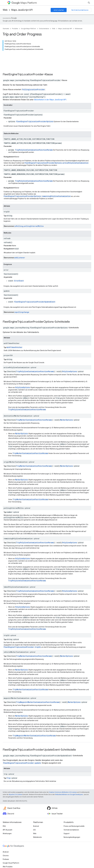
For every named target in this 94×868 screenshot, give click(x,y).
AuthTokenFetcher (14, 333)
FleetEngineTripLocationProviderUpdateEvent (35, 287)
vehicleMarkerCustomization (16, 637)
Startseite (6, 29)
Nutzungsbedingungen (72, 822)
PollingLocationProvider (34, 75)
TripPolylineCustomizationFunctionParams (34, 135)
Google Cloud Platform (11, 848)
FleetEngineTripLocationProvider (23, 60)
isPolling (19, 211)
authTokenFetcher (12, 329)
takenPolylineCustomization (16, 572)
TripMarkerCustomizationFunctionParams (34, 405)
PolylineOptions (70, 357)
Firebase (6, 845)
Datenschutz (26, 861)
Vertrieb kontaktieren (80, 10)
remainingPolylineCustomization (18, 524)
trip (6, 759)
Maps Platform (24, 3)
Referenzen (79, 29)
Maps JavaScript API (22, 10)
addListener (20, 243)
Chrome (6, 841)
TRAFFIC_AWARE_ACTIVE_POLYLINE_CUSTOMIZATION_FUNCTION (29, 124)
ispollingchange (22, 297)
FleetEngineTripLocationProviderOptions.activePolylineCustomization (57, 148)
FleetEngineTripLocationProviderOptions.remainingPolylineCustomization (37, 181)
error (6, 255)
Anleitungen (7, 819)
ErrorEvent (19, 266)
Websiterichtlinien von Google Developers (69, 780)
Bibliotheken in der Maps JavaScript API (50, 85)
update (7, 276)
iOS (34, 815)
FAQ (4, 811)
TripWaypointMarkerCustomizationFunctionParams (38, 687)
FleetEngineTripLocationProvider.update (22, 748)
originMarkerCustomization (16, 447)
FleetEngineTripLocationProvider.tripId (22, 632)
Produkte (15, 29)
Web (5, 10)
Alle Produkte (8, 852)
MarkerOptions (67, 405)
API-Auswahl (7, 815)
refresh (7, 224)
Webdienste (37, 822)
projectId (8, 341)
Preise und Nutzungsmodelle (74, 811)
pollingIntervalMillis (34, 211)
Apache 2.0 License (15, 780)
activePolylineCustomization (17, 353)
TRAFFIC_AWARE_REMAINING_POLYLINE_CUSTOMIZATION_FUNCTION (30, 155)
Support (67, 819)
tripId (7, 197)
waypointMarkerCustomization (17, 683)
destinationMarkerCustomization (18, 401)
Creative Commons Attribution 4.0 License (63, 777)
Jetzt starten (59, 10)
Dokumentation (44, 29)
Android (36, 811)
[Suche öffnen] (89, 3)
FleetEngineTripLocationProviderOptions (35, 107)
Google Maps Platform (28, 29)
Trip (9, 763)
